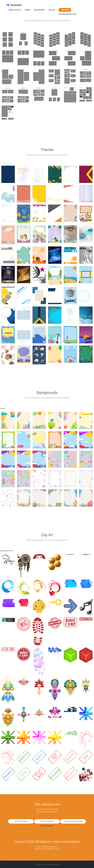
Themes (27, 10)
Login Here (65, 10)
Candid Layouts (15, 10)
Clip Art (52, 10)
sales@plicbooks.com (67, 14)
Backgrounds (39, 10)
